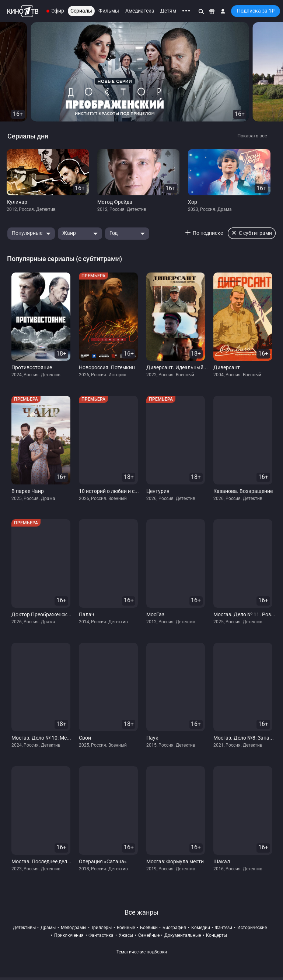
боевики (149, 928)
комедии (201, 928)
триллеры (101, 928)
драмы (48, 928)
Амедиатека (140, 11)
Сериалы (81, 11)
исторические (252, 928)
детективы (24, 928)
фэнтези (223, 928)
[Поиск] (201, 11)
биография (174, 928)
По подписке (208, 233)
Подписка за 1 (256, 11)
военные (126, 928)
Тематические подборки (142, 952)
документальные (183, 935)
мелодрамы (74, 928)
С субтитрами (255, 233)
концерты (216, 935)
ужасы (126, 935)
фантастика (101, 935)
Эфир (58, 11)
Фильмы (109, 11)
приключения (69, 935)
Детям (168, 11)
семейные (149, 935)
